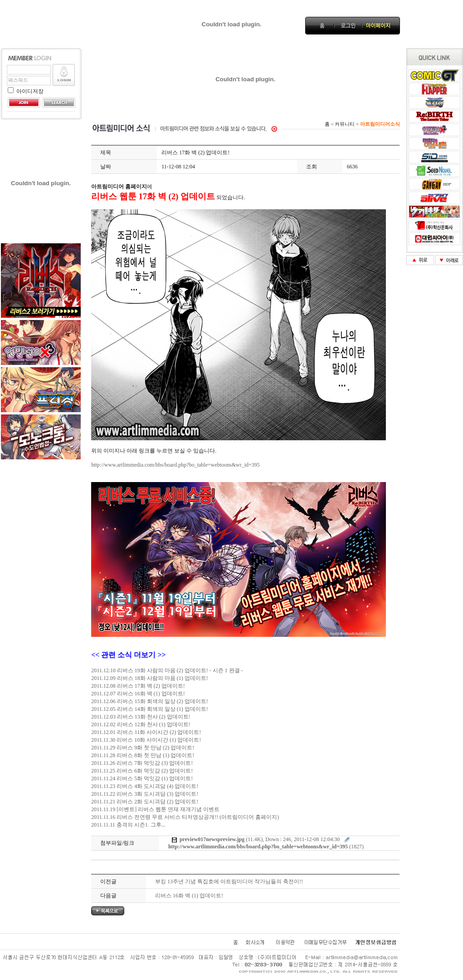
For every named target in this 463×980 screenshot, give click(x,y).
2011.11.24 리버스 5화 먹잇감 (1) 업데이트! (142, 778)
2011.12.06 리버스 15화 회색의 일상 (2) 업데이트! (150, 701)
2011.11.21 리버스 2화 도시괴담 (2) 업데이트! (145, 802)
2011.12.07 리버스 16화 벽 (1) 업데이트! (138, 694)
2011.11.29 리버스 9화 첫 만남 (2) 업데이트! (143, 748)
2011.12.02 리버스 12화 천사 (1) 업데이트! (141, 724)
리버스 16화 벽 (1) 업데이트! (189, 896)
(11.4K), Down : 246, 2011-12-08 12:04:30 (260, 839)
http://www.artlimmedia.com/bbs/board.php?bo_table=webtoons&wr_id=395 (175, 465)
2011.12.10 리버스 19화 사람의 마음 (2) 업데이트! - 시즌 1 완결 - (167, 670)
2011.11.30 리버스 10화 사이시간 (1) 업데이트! (146, 740)
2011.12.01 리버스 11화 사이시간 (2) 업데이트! (146, 732)
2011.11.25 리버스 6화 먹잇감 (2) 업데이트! (142, 771)
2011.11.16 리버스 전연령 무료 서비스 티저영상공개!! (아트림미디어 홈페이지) (185, 817)
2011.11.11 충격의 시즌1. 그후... (128, 825)
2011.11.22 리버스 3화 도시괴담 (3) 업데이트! (145, 794)
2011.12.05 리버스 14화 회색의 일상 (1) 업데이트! (150, 709)
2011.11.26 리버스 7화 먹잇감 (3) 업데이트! (142, 763)
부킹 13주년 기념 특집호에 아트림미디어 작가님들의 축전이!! (229, 882)
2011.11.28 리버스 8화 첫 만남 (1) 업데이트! (143, 755)
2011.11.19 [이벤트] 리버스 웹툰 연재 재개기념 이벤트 (155, 809)
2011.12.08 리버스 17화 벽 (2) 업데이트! (138, 686)
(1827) (266, 847)
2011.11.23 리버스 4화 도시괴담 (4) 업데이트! (145, 786)
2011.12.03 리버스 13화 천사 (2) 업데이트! (141, 717)
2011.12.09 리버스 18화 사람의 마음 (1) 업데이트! (150, 678)
